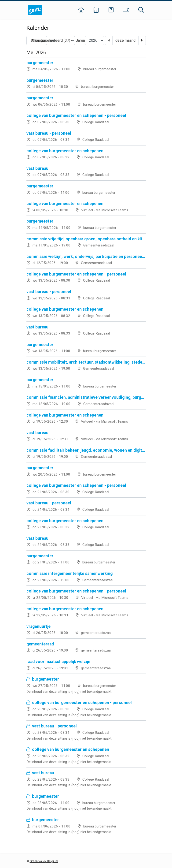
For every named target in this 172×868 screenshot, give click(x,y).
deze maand (125, 40)
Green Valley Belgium (44, 861)
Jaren (80, 40)
